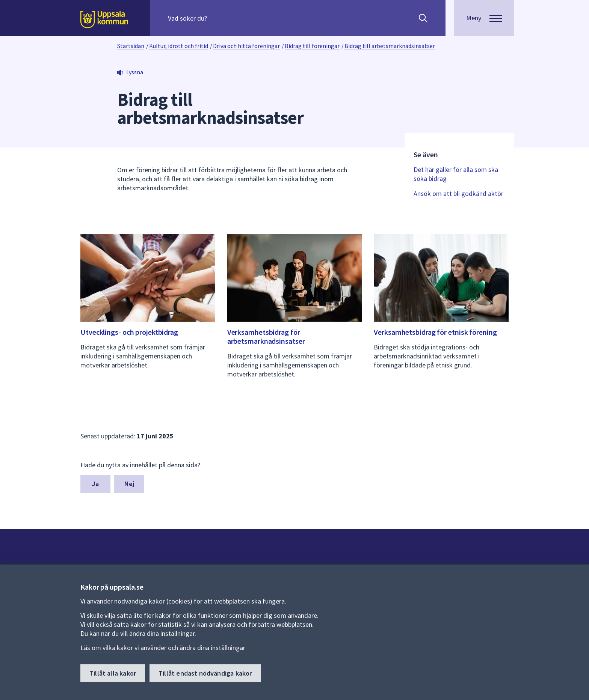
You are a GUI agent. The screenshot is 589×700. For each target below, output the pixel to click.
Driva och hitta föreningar (246, 46)
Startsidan (131, 46)
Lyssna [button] (135, 72)
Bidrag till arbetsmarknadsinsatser (390, 46)
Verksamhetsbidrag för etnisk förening (435, 332)
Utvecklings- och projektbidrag (129, 332)
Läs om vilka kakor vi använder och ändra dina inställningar (163, 648)
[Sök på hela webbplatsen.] (216, 18)
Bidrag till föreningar (312, 46)
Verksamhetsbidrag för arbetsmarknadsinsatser (266, 336)
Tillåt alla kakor (113, 673)
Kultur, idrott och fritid (179, 46)
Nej (129, 484)
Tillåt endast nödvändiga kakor (205, 673)
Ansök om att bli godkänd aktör (458, 193)
